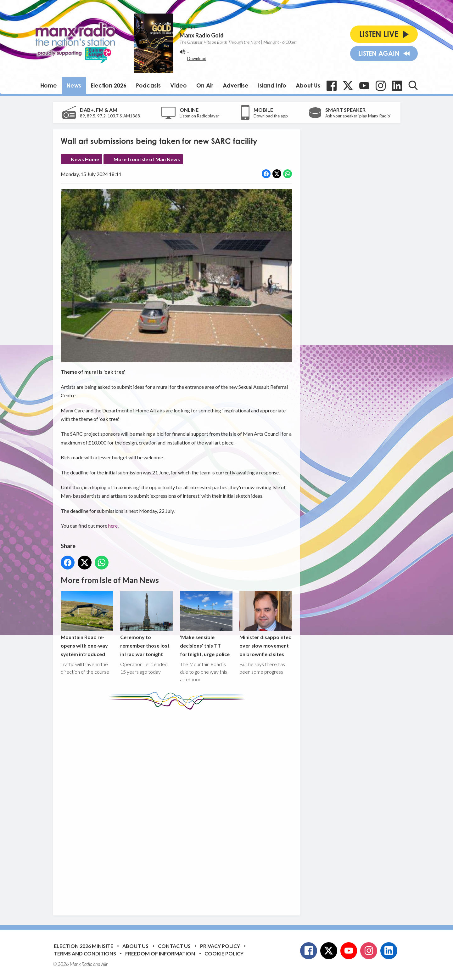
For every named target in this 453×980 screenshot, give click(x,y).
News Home (85, 159)
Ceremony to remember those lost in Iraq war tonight (146, 624)
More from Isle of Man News (147, 159)
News (74, 85)
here (113, 526)
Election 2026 (109, 85)
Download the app (271, 116)
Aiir (104, 964)
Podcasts (148, 85)
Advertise (236, 85)
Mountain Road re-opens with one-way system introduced (87, 624)
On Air (205, 85)
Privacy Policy (220, 946)
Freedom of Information (160, 953)
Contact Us (174, 946)
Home (49, 85)
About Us (308, 85)
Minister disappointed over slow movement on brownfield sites (265, 624)
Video (179, 85)
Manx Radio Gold (202, 35)
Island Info (272, 85)
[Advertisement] (179, 808)
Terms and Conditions (85, 953)
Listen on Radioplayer (199, 116)
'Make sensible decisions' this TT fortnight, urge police (206, 624)
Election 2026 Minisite (84, 946)
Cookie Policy (224, 953)
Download (197, 59)
